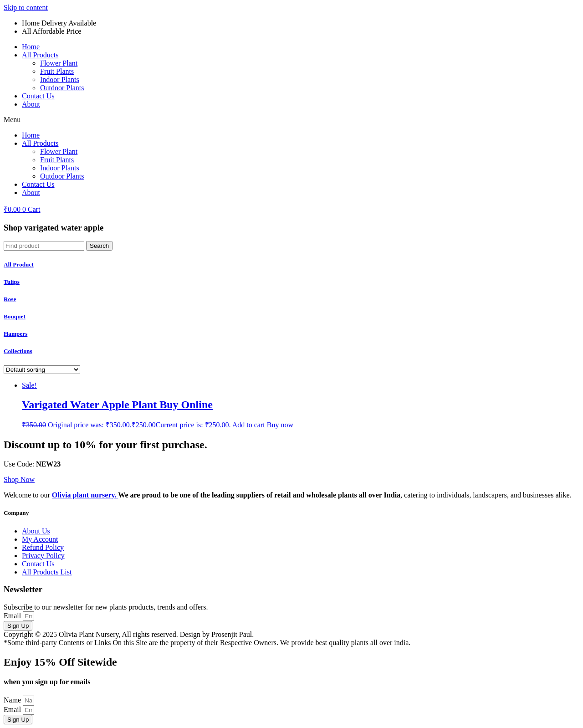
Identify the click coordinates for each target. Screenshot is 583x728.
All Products (40, 55)
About (31, 104)
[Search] (99, 246)
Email (13, 616)
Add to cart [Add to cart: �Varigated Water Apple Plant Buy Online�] (249, 425)
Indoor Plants (60, 79)
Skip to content (26, 8)
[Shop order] (42, 370)
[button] (291, 120)
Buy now (280, 425)
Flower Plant (59, 63)
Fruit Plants (57, 71)
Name (13, 700)
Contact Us (38, 96)
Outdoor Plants (62, 88)
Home (31, 47)
